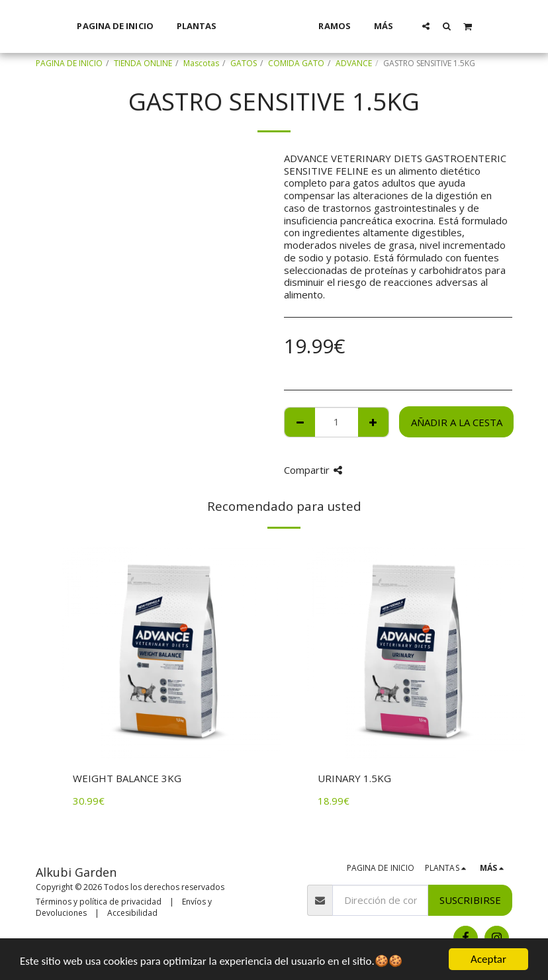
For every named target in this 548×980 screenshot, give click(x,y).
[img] (171, 651)
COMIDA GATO (296, 63)
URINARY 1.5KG (354, 778)
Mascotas (201, 63)
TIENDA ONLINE (143, 63)
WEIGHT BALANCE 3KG (127, 778)
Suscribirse (470, 900)
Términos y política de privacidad (99, 902)
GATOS (244, 63)
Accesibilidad (132, 913)
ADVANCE (354, 63)
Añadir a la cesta (457, 422)
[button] (443, 26)
